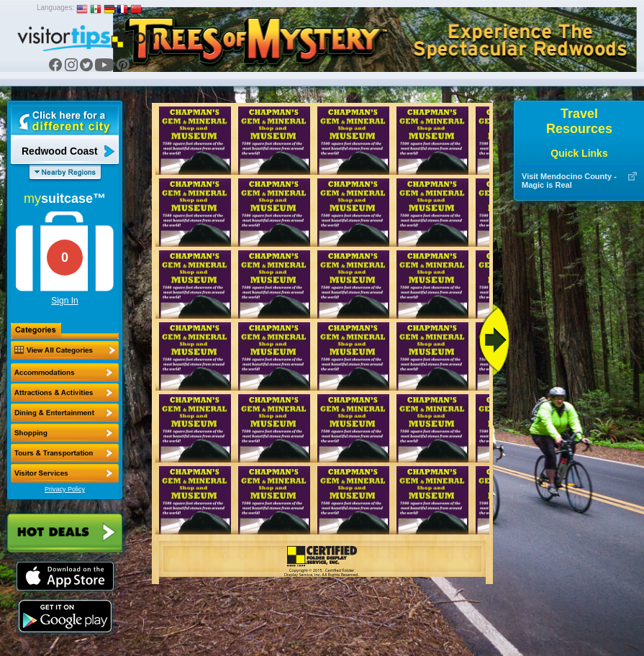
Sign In (64, 301)
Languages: (55, 8)
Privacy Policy (65, 489)
